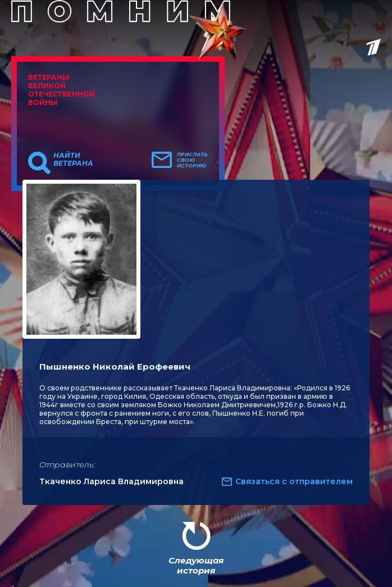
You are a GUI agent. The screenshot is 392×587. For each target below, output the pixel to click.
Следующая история (196, 565)
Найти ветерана (73, 160)
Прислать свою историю (192, 160)
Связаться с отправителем (294, 481)
